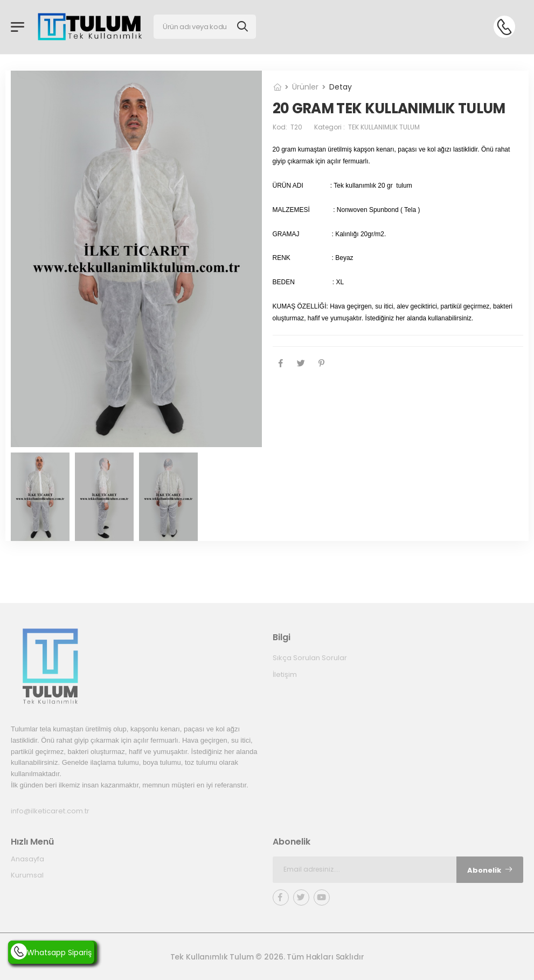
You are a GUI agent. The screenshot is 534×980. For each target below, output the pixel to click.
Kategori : (367, 127)
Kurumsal (27, 875)
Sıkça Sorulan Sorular (310, 658)
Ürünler (305, 87)
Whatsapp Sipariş (51, 952)
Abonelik (490, 870)
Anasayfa (27, 859)
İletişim (285, 674)
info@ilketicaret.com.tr (50, 811)
